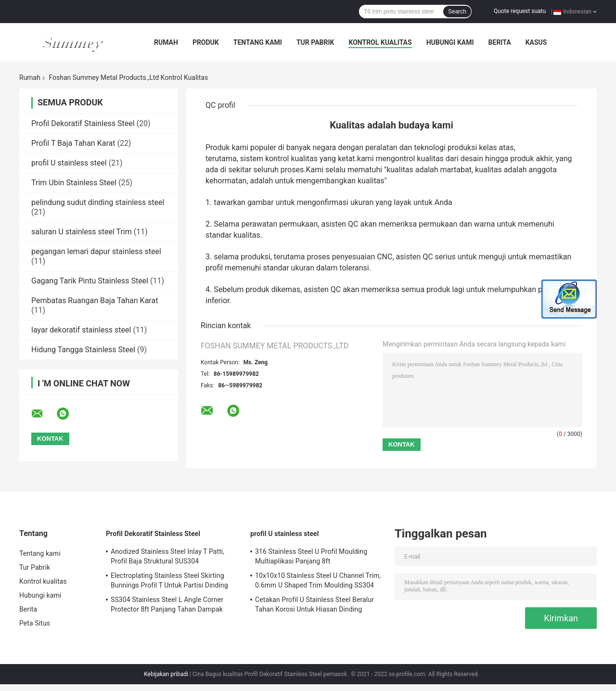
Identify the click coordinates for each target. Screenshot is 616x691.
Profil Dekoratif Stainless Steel (83, 123)
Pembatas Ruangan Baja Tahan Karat (95, 301)
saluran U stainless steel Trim (82, 232)
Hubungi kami (450, 42)
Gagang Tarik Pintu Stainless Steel (90, 281)
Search (457, 12)
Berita (500, 42)
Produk (206, 42)
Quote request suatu (520, 11)
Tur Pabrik (315, 42)
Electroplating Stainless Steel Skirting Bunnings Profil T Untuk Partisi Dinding (169, 580)
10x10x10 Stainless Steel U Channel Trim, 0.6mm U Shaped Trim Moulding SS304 (318, 580)
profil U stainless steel (69, 163)
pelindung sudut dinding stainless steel (98, 202)
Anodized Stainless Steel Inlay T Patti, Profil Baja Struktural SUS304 (167, 556)
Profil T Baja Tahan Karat (73, 143)
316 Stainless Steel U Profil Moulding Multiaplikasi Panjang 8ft (311, 556)
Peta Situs (35, 623)
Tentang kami (258, 42)
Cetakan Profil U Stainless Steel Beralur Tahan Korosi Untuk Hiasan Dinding (314, 604)
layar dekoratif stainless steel (81, 330)
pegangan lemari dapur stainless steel (96, 251)
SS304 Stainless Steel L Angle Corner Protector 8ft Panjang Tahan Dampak (167, 604)
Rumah (166, 42)
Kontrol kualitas (380, 42)
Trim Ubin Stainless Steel (74, 183)
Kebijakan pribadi (166, 674)
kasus (536, 42)
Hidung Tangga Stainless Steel (83, 350)
